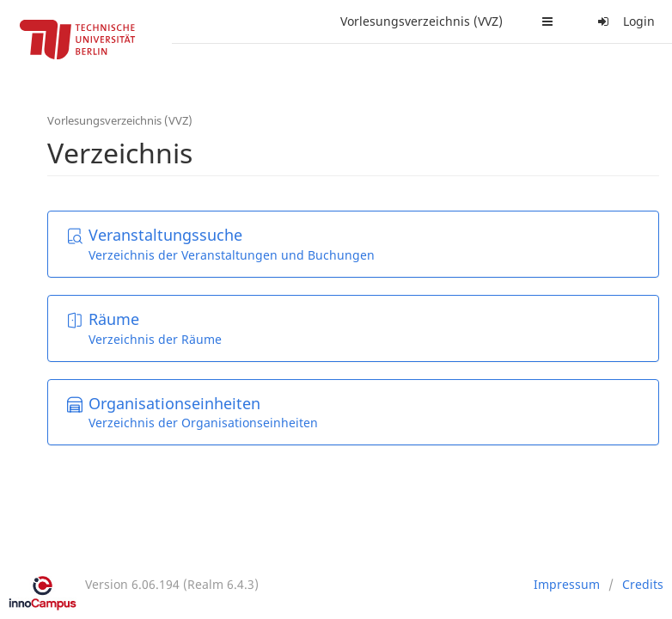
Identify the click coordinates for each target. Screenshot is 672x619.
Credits (643, 584)
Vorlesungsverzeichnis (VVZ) (422, 21)
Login (624, 21)
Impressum (567, 584)
